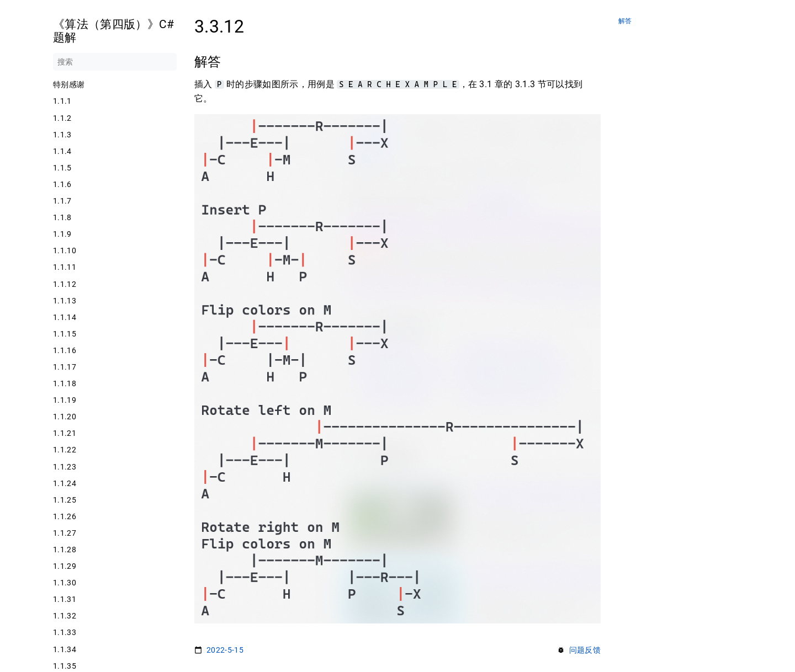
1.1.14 (65, 317)
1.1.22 (65, 450)
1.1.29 (65, 566)
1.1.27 (65, 533)
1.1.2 (62, 118)
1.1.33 (65, 632)
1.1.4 (62, 151)
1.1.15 (65, 334)
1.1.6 (62, 184)
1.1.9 (62, 234)
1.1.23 (65, 467)
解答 (625, 21)
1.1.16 (65, 350)
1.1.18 (65, 383)
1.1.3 (62, 135)
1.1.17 (65, 367)
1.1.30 (65, 583)
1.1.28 (65, 550)
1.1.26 (65, 516)
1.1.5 (62, 168)
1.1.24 (65, 483)
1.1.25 (65, 500)
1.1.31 (65, 599)
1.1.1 (62, 101)
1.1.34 (65, 649)
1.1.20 (65, 417)
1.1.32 (65, 616)
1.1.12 (65, 284)
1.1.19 (65, 400)
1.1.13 (65, 301)
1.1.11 (65, 267)
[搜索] (115, 62)
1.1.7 (62, 201)
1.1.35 (65, 666)
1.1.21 (65, 433)
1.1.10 (65, 250)
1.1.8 (62, 217)
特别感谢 (69, 84)
